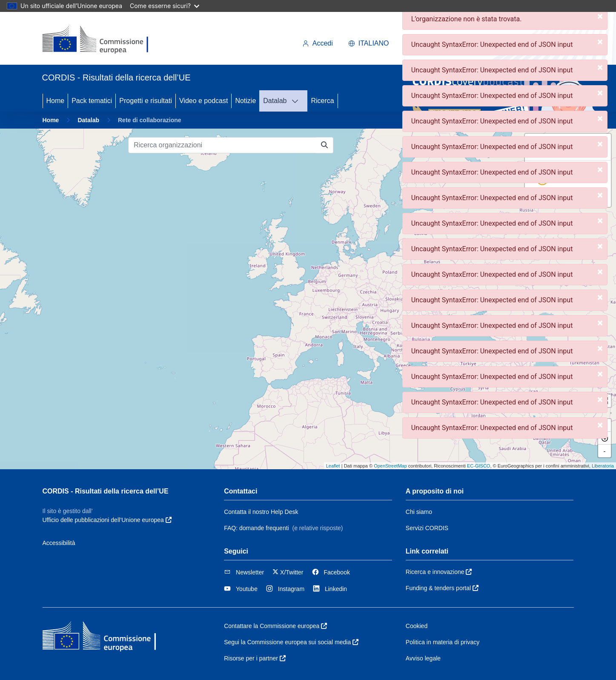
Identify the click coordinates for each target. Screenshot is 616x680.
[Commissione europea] (100, 40)
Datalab (275, 101)
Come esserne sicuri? (165, 6)
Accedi (318, 43)
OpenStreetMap (390, 466)
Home (56, 101)
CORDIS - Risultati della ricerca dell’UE (106, 491)
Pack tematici (92, 101)
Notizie (245, 101)
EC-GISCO (478, 466)
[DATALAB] (298, 101)
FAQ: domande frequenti (256, 528)
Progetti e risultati (146, 101)
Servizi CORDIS (427, 528)
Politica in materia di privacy (443, 642)
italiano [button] (369, 43)
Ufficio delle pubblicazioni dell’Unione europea (107, 520)
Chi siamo (419, 512)
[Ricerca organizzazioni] (222, 145)
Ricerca (322, 101)
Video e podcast (203, 101)
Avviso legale (423, 658)
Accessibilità (59, 543)
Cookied (417, 626)
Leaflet (333, 466)
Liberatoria (603, 466)
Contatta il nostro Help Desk (261, 512)
